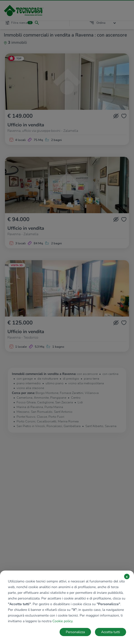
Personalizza (75, 632)
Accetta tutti (111, 632)
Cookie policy (62, 621)
